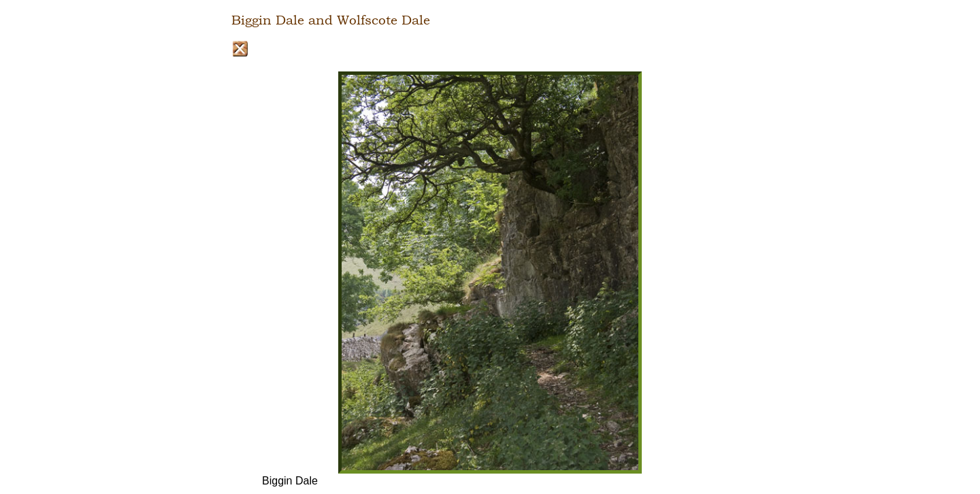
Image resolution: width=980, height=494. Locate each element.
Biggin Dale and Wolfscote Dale (331, 20)
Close (240, 49)
